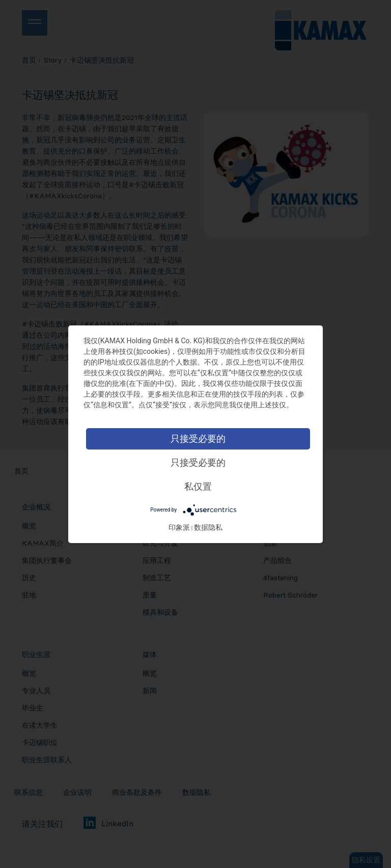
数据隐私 (208, 527)
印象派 (179, 527)
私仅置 (198, 486)
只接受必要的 (198, 439)
